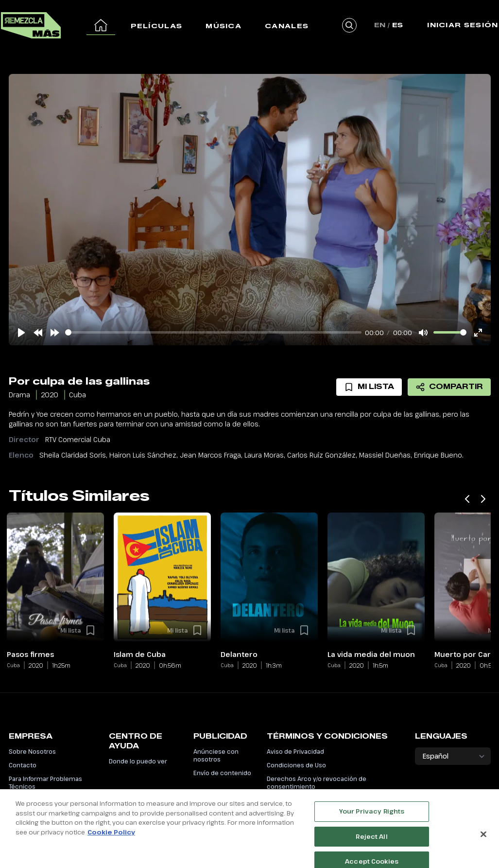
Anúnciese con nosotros (216, 755)
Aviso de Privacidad (295, 751)
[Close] (483, 846)
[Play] (21, 333)
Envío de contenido (222, 773)
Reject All (371, 849)
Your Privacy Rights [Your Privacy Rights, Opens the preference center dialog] (372, 823)
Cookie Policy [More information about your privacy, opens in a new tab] (111, 844)
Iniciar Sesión (463, 25)
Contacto (23, 765)
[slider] (213, 332)
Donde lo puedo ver (138, 761)
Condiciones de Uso (296, 765)
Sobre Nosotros (32, 751)
